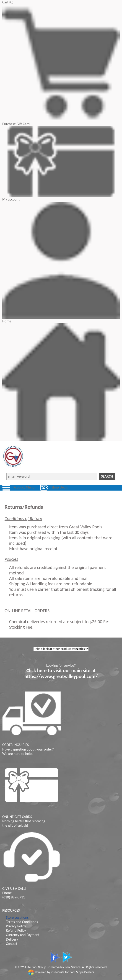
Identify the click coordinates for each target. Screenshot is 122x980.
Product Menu (24, 487)
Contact (12, 944)
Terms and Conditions (22, 922)
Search (107, 476)
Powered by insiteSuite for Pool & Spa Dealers (61, 972)
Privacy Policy (16, 926)
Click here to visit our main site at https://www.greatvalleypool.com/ (61, 673)
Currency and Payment (23, 935)
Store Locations (17, 917)
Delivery (12, 939)
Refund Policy (16, 930)
